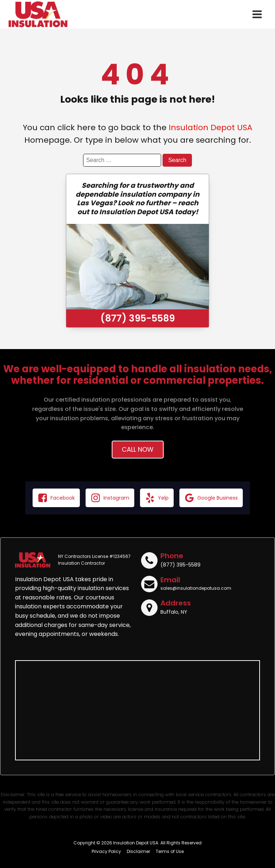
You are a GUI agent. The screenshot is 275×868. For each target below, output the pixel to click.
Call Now (138, 449)
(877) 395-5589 (137, 318)
